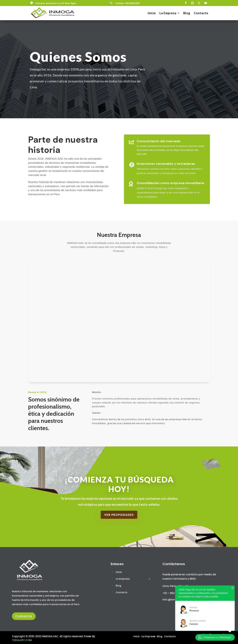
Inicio (152, 13)
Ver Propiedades (119, 515)
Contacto (201, 13)
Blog (187, 13)
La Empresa (168, 13)
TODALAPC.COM (22, 640)
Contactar (24, 616)
